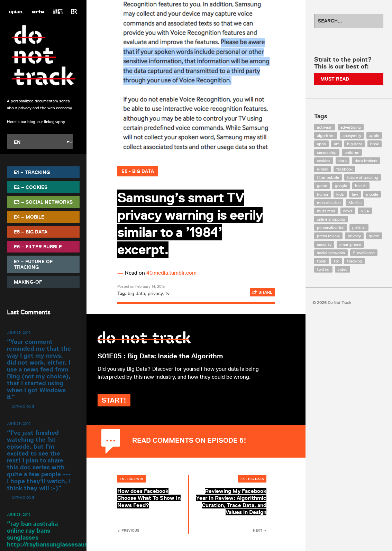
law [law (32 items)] (355, 194)
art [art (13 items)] (336, 144)
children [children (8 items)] (352, 152)
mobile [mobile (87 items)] (372, 194)
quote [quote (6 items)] (374, 236)
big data (136, 293)
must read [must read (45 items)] (326, 211)
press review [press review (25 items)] (328, 236)
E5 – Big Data (31, 232)
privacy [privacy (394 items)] (354, 236)
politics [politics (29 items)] (359, 227)
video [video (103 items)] (343, 269)
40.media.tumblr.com (171, 273)
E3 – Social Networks (43, 202)
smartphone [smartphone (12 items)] (350, 244)
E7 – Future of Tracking (33, 264)
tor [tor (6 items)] (336, 261)
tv (167, 293)
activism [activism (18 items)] (325, 127)
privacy (155, 293)
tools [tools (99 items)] (321, 261)
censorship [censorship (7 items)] (327, 152)
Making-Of (28, 282)
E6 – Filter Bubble (38, 247)
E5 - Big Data (138, 171)
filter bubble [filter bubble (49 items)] (328, 177)
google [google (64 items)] (341, 186)
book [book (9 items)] (375, 144)
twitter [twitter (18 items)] (323, 269)
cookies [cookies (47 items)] (324, 161)
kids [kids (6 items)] (340, 194)
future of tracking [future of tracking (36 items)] (363, 177)
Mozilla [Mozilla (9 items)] (355, 203)
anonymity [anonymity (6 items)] (352, 135)
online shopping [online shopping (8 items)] (331, 219)
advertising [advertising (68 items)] (351, 127)
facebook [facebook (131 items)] (344, 169)
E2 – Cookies (31, 187)
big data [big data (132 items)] (355, 144)
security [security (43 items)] (324, 244)
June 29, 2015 (19, 332)
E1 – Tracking (32, 172)
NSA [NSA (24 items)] (365, 211)
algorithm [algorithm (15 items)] (326, 135)
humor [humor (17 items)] (323, 194)
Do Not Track (43, 55)
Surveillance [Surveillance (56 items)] (364, 253)
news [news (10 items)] (348, 211)
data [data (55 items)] (343, 161)
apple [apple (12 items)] (374, 135)
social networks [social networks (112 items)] (331, 253)
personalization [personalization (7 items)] (331, 227)
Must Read (335, 79)
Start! (134, 408)
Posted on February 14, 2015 (141, 286)
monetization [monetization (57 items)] (329, 203)
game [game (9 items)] (322, 186)
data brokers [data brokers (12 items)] (366, 161)
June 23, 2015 (19, 514)
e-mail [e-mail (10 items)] (323, 169)
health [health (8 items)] (361, 186)
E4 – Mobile (29, 217)
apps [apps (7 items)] (321, 144)
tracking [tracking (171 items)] (354, 261)
